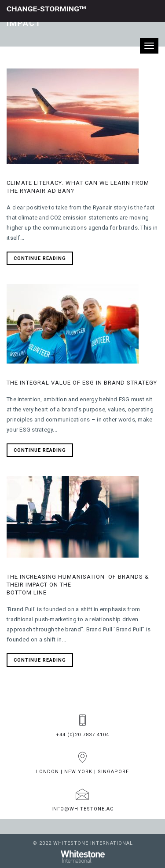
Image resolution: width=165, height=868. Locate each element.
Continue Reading (40, 258)
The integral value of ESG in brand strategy (82, 383)
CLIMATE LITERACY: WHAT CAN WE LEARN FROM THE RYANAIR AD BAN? (78, 187)
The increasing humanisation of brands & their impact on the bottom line (78, 585)
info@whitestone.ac (82, 809)
